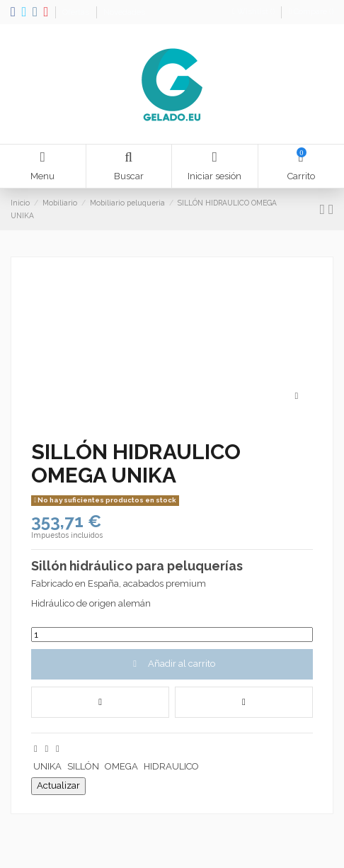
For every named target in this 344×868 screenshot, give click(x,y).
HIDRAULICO (171, 766)
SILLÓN (83, 766)
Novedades (124, 12)
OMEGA (121, 766)
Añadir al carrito (172, 664)
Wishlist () (254, 12)
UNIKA (47, 766)
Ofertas (77, 12)
